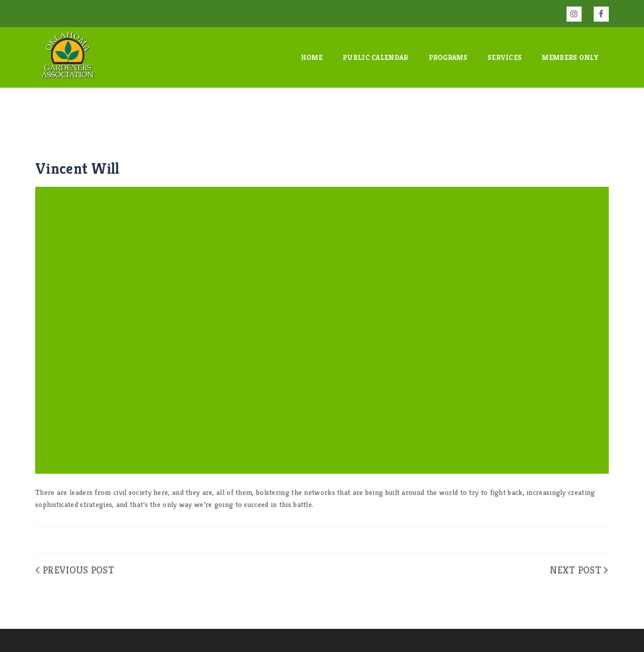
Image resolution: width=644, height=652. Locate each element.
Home (312, 57)
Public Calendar (376, 57)
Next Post (576, 570)
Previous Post (78, 570)
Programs (448, 57)
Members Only (570, 57)
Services (505, 57)
